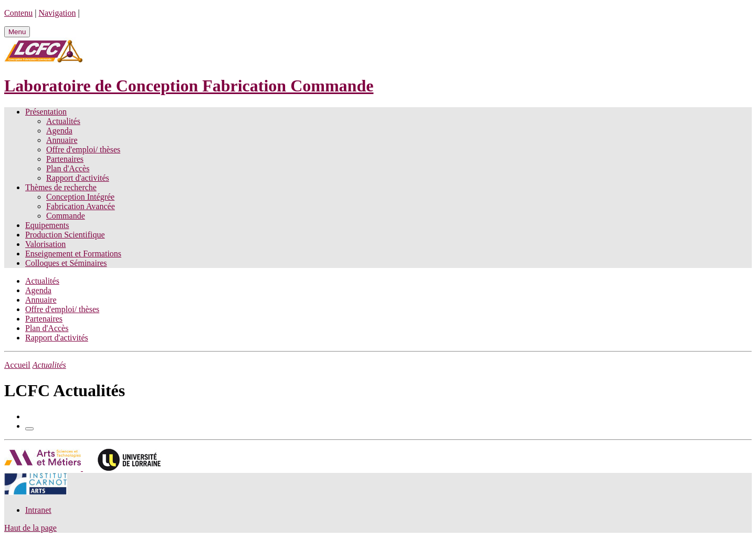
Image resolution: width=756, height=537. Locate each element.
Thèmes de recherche (61, 187)
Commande (66, 216)
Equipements (47, 225)
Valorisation (45, 244)
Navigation (57, 13)
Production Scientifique (65, 235)
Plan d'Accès (68, 168)
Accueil (17, 365)
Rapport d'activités (78, 178)
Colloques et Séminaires (66, 263)
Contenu (18, 13)
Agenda (59, 131)
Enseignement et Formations (73, 254)
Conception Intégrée (80, 197)
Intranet (38, 510)
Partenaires (65, 159)
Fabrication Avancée (81, 206)
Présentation (46, 112)
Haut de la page (30, 528)
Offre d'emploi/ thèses (83, 149)
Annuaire (62, 140)
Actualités (63, 121)
